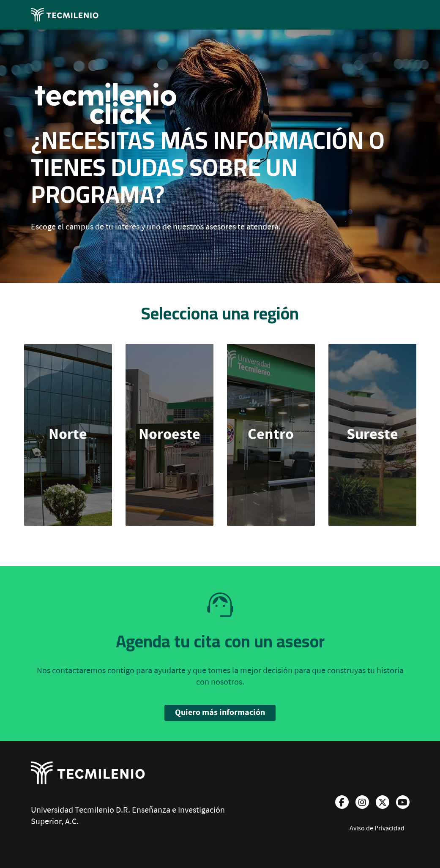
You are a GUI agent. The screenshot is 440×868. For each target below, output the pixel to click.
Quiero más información (220, 713)
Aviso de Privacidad (377, 828)
